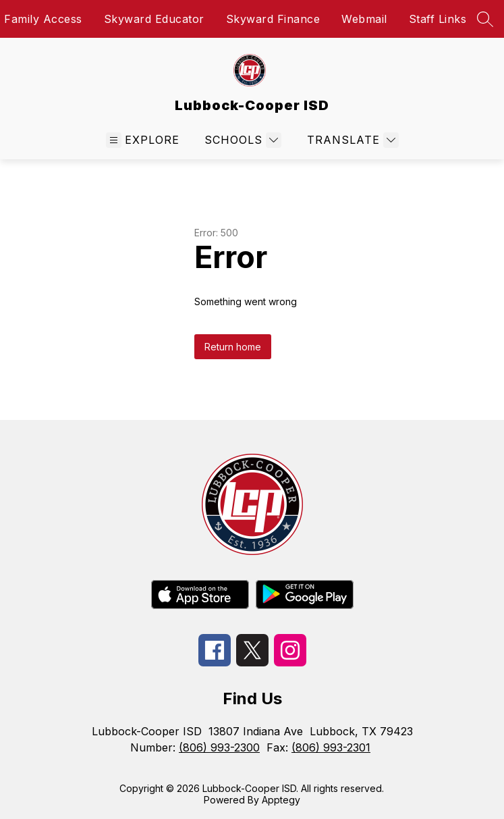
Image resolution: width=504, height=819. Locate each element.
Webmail (364, 19)
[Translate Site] (351, 140)
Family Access (43, 19)
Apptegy (281, 800)
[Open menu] (143, 140)
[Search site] (485, 19)
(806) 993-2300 (219, 747)
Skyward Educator (154, 19)
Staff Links (438, 19)
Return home (233, 347)
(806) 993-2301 (331, 747)
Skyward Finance (273, 19)
